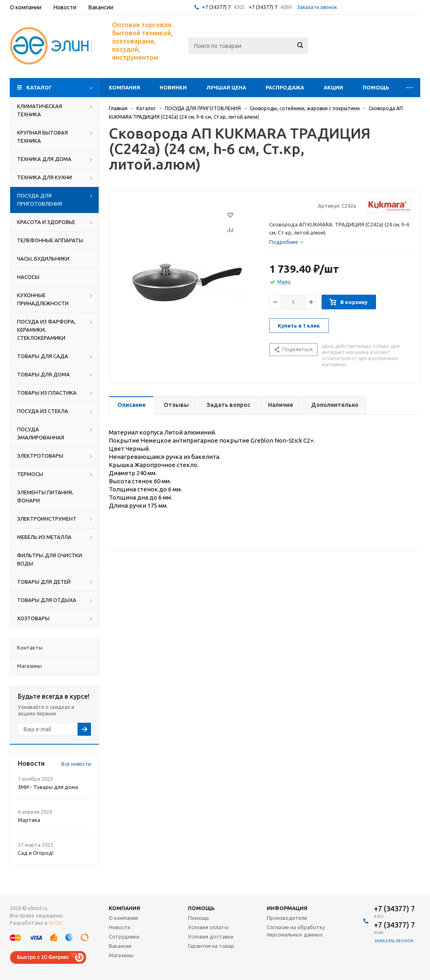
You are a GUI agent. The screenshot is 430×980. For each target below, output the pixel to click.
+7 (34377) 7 (216, 7)
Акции (333, 87)
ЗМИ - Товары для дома (48, 787)
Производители (287, 918)
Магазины (121, 955)
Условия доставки (211, 937)
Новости (120, 927)
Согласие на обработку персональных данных (296, 931)
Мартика (29, 820)
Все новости (76, 764)
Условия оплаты (208, 927)
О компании (123, 918)
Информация (287, 908)
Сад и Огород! (36, 853)
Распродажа (285, 87)
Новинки (173, 87)
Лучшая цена (226, 87)
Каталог (39, 87)
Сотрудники (124, 937)
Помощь (376, 87)
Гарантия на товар (211, 946)
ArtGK (55, 923)
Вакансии (120, 946)
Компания (124, 87)
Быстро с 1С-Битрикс (43, 957)
